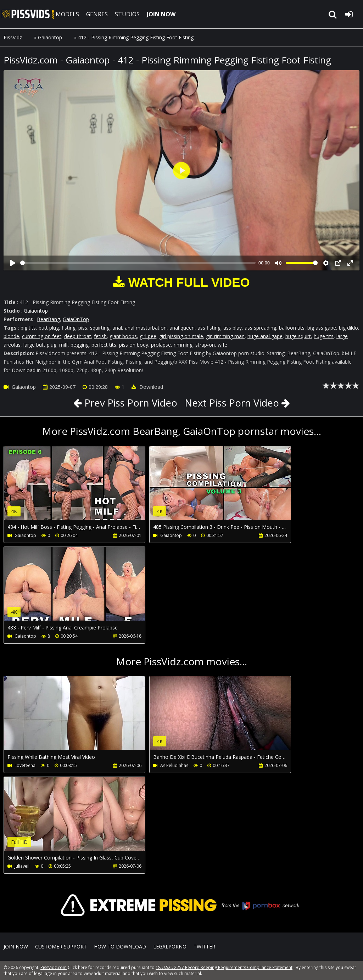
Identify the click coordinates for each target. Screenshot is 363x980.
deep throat (78, 336)
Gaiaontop (50, 37)
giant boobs (123, 336)
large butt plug (40, 345)
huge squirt (298, 336)
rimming (183, 345)
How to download (120, 947)
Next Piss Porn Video (233, 403)
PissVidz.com (28, 14)
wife (222, 345)
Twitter (204, 947)
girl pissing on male (181, 336)
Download (147, 387)
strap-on (205, 345)
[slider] (138, 263)
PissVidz (13, 37)
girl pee (148, 336)
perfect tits (104, 345)
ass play (233, 328)
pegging (80, 345)
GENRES (98, 14)
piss (83, 328)
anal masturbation (146, 328)
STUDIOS (128, 14)
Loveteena (25, 765)
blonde (11, 336)
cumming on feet (42, 336)
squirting (100, 328)
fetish (100, 336)
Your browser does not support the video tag (78, 488)
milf (63, 345)
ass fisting (209, 328)
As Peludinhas (163, 765)
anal (117, 328)
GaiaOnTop (76, 319)
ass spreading (260, 328)
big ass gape (322, 328)
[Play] (13, 263)
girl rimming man (225, 336)
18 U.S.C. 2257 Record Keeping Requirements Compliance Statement (224, 967)
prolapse (161, 345)
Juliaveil (22, 866)
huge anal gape (265, 336)
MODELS (68, 14)
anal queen (182, 328)
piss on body (134, 345)
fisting (69, 328)
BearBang (48, 319)
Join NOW (16, 947)
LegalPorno (170, 947)
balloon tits (292, 328)
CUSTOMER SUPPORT (61, 947)
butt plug (49, 328)
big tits (28, 328)
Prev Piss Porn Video (128, 403)
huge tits (324, 336)
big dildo (348, 328)
